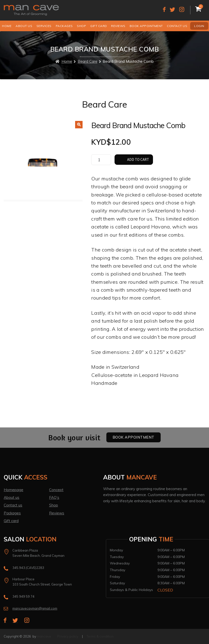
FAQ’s (54, 497)
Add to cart (138, 159)
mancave (44, 636)
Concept (56, 490)
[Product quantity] (101, 160)
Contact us (177, 26)
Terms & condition (100, 636)
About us (24, 26)
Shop (81, 26)
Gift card (11, 521)
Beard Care (88, 62)
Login (199, 26)
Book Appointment (146, 26)
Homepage (14, 490)
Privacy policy (68, 636)
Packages (64, 26)
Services (44, 26)
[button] (79, 125)
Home (7, 26)
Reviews (118, 26)
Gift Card (99, 26)
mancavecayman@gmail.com (35, 608)
